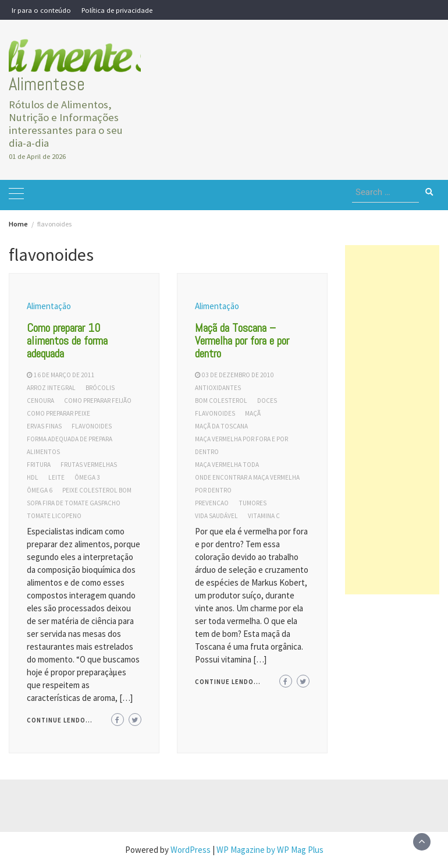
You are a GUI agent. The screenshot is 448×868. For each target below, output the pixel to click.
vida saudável (216, 516)
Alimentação (49, 306)
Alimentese (47, 84)
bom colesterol (221, 401)
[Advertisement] (392, 420)
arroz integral (51, 388)
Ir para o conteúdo (41, 10)
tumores (253, 503)
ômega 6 (40, 490)
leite (56, 477)
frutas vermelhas (89, 465)
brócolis (100, 388)
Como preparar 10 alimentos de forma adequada (67, 341)
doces (267, 401)
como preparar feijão (98, 401)
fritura (39, 465)
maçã (253, 413)
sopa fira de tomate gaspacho (74, 503)
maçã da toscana (221, 426)
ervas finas (44, 426)
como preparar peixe (58, 413)
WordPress (191, 850)
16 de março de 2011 (64, 375)
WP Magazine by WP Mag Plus (270, 850)
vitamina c (264, 516)
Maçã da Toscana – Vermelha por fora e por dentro (242, 341)
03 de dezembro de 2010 (238, 375)
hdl (33, 477)
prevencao (212, 503)
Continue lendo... (60, 720)
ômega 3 (87, 477)
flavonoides (92, 426)
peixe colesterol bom (97, 490)
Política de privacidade (117, 10)
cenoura (40, 401)
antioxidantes (218, 388)
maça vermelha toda (227, 465)
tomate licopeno (54, 516)
